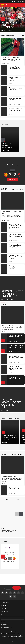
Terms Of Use (4, 628)
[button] (6, 5)
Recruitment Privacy (5, 622)
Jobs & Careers (4, 615)
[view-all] (20, 503)
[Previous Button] (17, 517)
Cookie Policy (13, 638)
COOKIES (12, 632)
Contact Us (4, 612)
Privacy (3, 619)
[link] (23, 31)
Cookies (3, 625)
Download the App (5, 606)
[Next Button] (3, 140)
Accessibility (4, 609)
